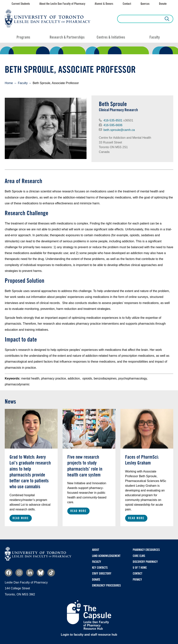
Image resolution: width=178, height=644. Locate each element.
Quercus (145, 4)
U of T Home (140, 568)
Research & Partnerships (67, 37)
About (96, 550)
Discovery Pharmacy (145, 562)
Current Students (21, 4)
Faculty (155, 37)
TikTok (51, 573)
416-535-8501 (113, 120)
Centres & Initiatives (111, 37)
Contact (127, 4)
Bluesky (41, 573)
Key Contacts (100, 568)
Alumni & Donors (104, 4)
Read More (21, 518)
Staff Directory (102, 574)
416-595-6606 (113, 125)
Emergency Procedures (106, 585)
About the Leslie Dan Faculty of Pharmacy (62, 4)
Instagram (19, 573)
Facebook (9, 573)
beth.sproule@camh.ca (119, 130)
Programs (23, 37)
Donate (163, 4)
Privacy (137, 580)
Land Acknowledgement (106, 556)
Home (9, 83)
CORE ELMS (139, 556)
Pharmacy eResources (146, 550)
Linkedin (30, 573)
